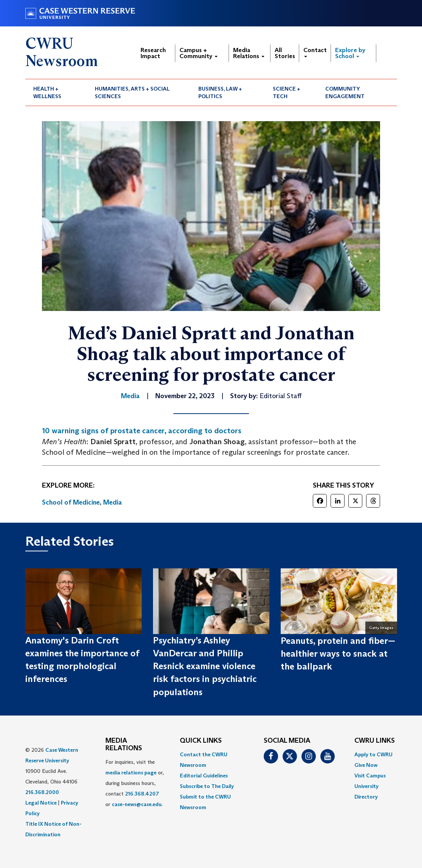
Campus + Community (199, 53)
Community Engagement (345, 92)
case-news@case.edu (137, 804)
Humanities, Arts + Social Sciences (132, 92)
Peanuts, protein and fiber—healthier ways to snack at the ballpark (338, 654)
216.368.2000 (42, 792)
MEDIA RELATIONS (124, 745)
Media (113, 502)
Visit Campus (370, 776)
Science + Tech (287, 92)
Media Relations (249, 53)
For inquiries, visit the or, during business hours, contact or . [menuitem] (135, 783)
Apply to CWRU (373, 754)
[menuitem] (56, 92)
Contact (315, 52)
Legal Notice (41, 803)
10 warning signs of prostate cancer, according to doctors (142, 431)
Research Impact (153, 53)
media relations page (131, 773)
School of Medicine (71, 502)
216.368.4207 (142, 794)
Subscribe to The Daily (207, 786)
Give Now (366, 765)
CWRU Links (375, 741)
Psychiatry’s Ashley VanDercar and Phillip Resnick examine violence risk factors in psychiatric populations (205, 666)
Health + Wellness (47, 92)
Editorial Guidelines (204, 776)
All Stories (285, 53)
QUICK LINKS (201, 741)
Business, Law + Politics (220, 92)
